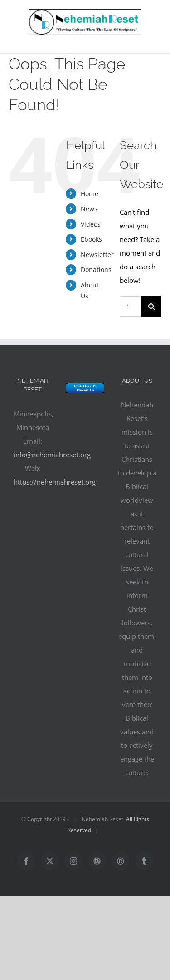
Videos (91, 224)
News (89, 209)
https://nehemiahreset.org (55, 482)
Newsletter (97, 255)
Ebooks (91, 239)
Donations (96, 270)
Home (90, 194)
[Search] (151, 306)
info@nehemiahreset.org (52, 455)
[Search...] (130, 306)
